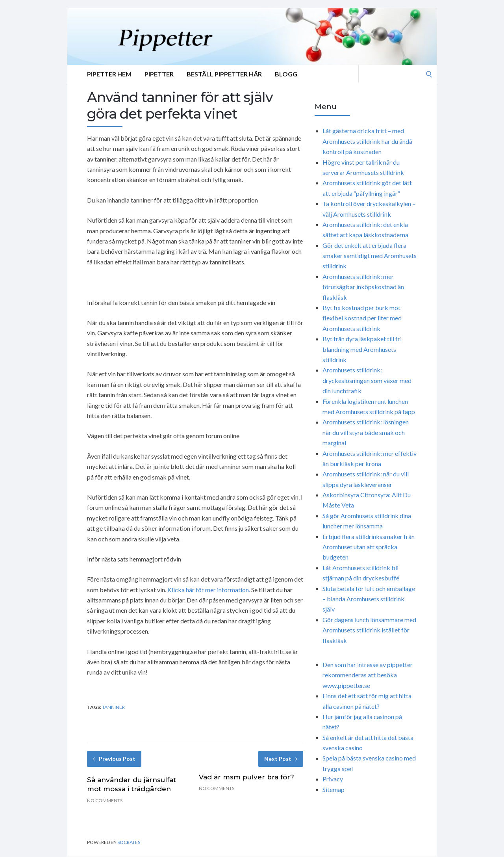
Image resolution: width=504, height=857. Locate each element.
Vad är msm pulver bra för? (246, 777)
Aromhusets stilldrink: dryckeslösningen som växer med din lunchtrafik (367, 380)
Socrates (129, 842)
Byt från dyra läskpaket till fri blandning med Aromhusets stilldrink (362, 349)
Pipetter (159, 74)
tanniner (113, 707)
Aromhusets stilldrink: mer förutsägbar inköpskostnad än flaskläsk (363, 287)
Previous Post (114, 759)
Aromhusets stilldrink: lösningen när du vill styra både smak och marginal (366, 432)
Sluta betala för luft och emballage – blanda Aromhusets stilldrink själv (369, 599)
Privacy (333, 779)
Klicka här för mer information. (209, 590)
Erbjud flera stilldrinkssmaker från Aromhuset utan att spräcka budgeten (369, 547)
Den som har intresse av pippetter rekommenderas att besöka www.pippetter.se (368, 675)
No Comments (105, 800)
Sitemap (334, 789)
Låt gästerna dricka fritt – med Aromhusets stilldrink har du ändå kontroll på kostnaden (367, 141)
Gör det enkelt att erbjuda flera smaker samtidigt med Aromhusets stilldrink (370, 256)
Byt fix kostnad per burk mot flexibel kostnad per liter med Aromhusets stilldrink (362, 318)
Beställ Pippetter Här (224, 74)
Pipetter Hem (109, 74)
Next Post (281, 759)
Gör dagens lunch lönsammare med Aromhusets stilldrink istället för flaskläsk (369, 630)
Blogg (286, 74)
